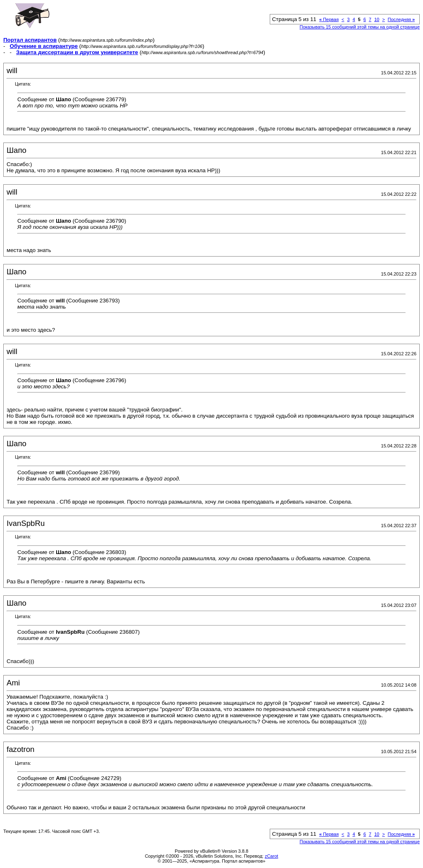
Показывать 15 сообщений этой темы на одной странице (360, 27)
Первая (329, 19)
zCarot (271, 856)
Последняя (401, 19)
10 (377, 19)
